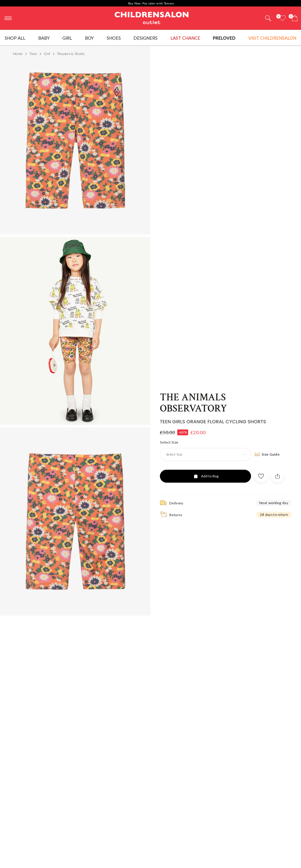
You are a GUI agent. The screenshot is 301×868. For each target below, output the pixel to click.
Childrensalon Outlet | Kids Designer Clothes (152, 17)
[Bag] (295, 18)
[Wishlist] (282, 18)
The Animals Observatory (193, 394)
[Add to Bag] (205, 468)
